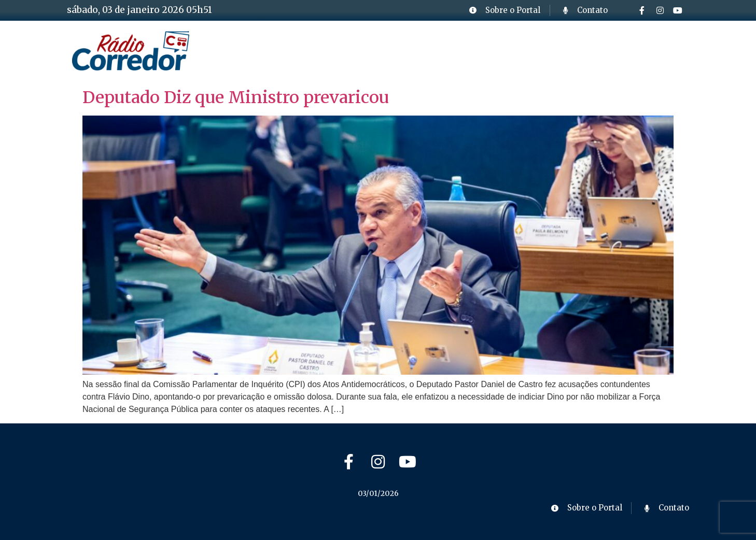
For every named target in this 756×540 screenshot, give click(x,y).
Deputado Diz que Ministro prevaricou (236, 97)
